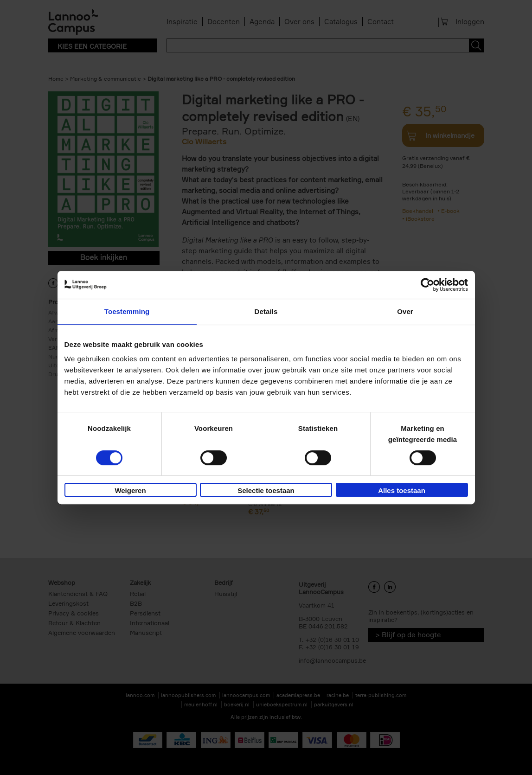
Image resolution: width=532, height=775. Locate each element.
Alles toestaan (402, 490)
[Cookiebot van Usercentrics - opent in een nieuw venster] (427, 285)
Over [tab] (405, 311)
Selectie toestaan (266, 490)
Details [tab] (266, 311)
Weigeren (130, 490)
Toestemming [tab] (127, 311)
